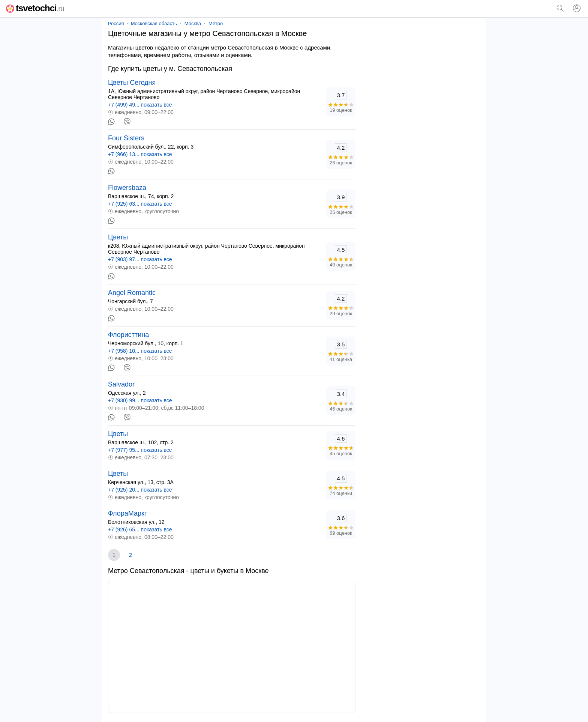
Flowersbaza (127, 188)
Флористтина (128, 335)
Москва (193, 23)
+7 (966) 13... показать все (140, 154)
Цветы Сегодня (132, 83)
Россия (116, 23)
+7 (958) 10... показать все (140, 351)
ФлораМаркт (128, 513)
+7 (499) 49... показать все (140, 105)
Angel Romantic (132, 293)
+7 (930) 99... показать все (140, 400)
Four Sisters (126, 138)
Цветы (118, 237)
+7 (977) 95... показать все (140, 450)
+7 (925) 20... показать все (140, 490)
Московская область (154, 23)
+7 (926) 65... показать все (140, 529)
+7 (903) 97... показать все (140, 259)
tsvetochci (35, 8)
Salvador (121, 384)
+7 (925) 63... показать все (140, 204)
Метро (216, 23)
